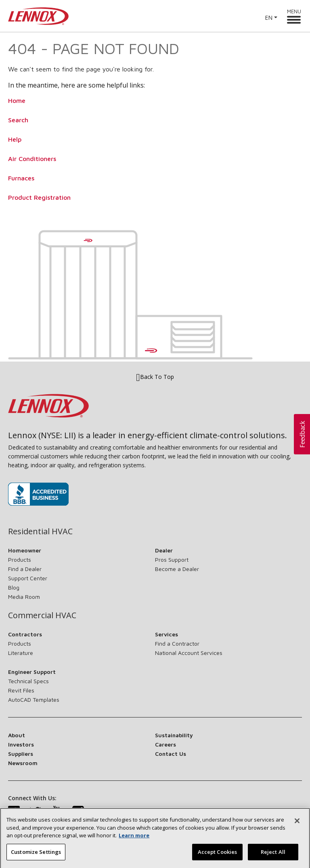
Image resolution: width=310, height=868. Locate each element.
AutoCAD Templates (34, 700)
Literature (21, 653)
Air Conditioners (32, 159)
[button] (302, 434)
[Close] (297, 824)
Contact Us (171, 754)
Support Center (28, 578)
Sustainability (174, 735)
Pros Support (172, 559)
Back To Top (155, 377)
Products (20, 559)
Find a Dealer (25, 569)
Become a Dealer (177, 569)
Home (17, 100)
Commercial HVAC (42, 615)
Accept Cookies (218, 855)
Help (15, 139)
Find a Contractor (177, 643)
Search (18, 120)
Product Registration (39, 197)
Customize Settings (36, 855)
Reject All (273, 855)
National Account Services (189, 653)
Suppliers (21, 754)
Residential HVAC (40, 531)
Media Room (24, 597)
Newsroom (23, 763)
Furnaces (21, 178)
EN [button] (269, 18)
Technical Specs (28, 681)
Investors (21, 744)
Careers (165, 744)
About (17, 735)
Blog (14, 587)
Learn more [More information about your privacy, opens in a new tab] (134, 839)
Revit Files (21, 690)
